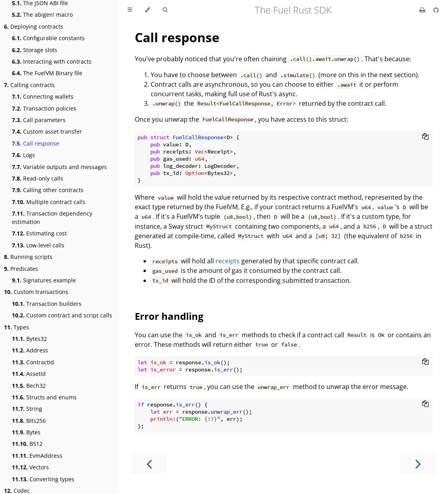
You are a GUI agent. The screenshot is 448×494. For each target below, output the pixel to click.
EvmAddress (37, 456)
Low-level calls (38, 245)
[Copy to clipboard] (425, 137)
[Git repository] (436, 10)
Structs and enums (44, 397)
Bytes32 (29, 339)
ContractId (33, 362)
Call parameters (39, 120)
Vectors (30, 467)
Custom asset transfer (47, 131)
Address (30, 350)
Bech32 (29, 386)
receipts (228, 261)
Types (16, 327)
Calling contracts (29, 85)
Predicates (21, 269)
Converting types (43, 479)
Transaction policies (44, 108)
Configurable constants (48, 38)
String (27, 409)
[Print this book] (423, 10)
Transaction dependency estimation (52, 218)
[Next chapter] (418, 463)
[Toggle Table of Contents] (130, 10)
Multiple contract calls (49, 202)
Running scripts (28, 257)
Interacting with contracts (52, 61)
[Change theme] (147, 10)
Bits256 (29, 421)
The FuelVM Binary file (47, 73)
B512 (27, 444)
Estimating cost (39, 233)
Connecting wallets (43, 96)
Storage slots (35, 50)
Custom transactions (36, 292)
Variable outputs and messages (59, 167)
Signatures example (44, 280)
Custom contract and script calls (62, 315)
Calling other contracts (48, 190)
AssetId (29, 374)
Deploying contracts (34, 26)
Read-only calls (38, 178)
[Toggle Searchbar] (165, 10)
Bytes (26, 432)
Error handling (169, 316)
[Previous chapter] (149, 463)
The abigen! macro (42, 15)
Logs (23, 155)
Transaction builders (47, 304)
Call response (36, 143)
